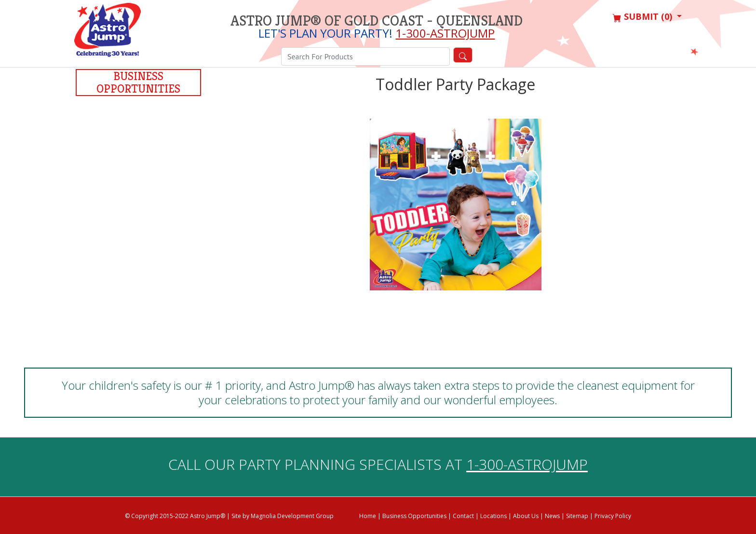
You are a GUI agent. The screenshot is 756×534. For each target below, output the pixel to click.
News (552, 516)
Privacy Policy (613, 516)
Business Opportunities (138, 82)
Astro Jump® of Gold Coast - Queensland (377, 21)
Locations (493, 516)
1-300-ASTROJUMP (445, 33)
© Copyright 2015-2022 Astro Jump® (175, 516)
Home (368, 516)
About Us (526, 516)
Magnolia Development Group (292, 516)
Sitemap (577, 516)
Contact (463, 516)
